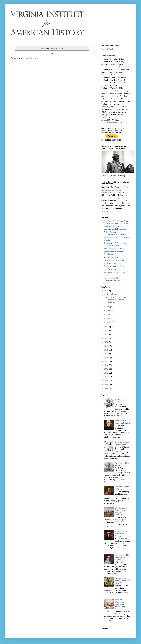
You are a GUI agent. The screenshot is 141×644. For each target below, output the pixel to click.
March (109, 318)
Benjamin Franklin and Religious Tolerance (122, 557)
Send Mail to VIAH (114, 123)
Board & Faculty (108, 49)
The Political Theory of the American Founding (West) (114, 265)
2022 (107, 335)
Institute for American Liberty (115, 261)
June (109, 311)
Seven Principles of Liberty (114, 249)
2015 (107, 361)
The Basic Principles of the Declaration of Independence (115, 228)
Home (52, 54)
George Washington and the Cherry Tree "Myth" (123, 581)
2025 (107, 291)
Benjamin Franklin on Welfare (122, 488)
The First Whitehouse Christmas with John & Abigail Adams (121, 604)
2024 (107, 327)
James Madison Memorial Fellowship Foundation (114, 279)
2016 (107, 358)
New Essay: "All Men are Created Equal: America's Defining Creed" (117, 222)
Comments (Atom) (28, 58)
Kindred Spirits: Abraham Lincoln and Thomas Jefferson (116, 300)
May (109, 314)
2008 (107, 388)
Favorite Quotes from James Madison (121, 534)
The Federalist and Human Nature (122, 443)
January (110, 322)
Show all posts (57, 48)
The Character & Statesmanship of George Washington (117, 244)
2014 (107, 365)
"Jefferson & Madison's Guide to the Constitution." (115, 190)
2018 (107, 350)
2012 (107, 373)
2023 (107, 331)
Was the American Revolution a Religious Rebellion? (122, 511)
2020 (107, 342)
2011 (106, 377)
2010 (107, 381)
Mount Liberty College (113, 257)
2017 (107, 354)
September (111, 294)
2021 (107, 338)
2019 (107, 346)
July (108, 307)
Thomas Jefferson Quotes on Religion (122, 422)
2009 (107, 384)
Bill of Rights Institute (112, 269)
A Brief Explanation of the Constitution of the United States (116, 233)
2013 (107, 369)
